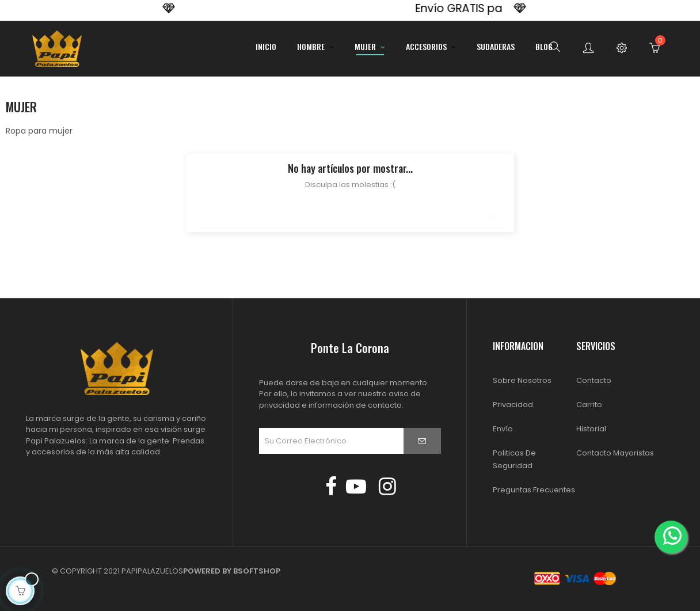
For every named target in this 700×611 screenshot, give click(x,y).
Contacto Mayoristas (615, 453)
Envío (503, 429)
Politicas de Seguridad (514, 459)
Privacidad (513, 405)
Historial (591, 429)
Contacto (594, 380)
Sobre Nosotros (522, 380)
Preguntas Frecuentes (534, 490)
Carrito (589, 405)
